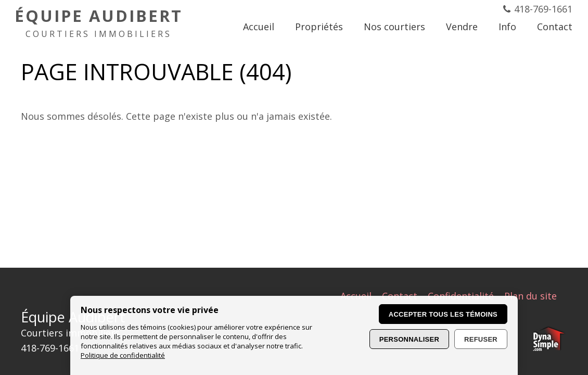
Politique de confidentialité (123, 355)
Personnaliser (409, 339)
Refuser (481, 339)
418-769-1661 (543, 9)
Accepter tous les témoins (443, 314)
